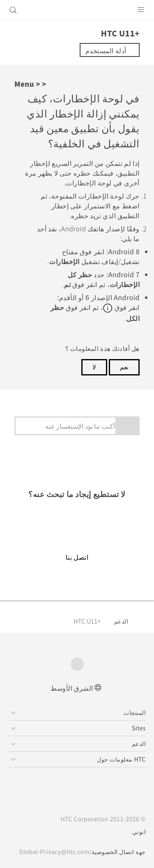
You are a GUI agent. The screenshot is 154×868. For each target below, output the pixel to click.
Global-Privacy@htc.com (52, 851)
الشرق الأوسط (72, 687)
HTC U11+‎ (87, 620)
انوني (139, 831)
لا (94, 366)
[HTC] (77, 10)
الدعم (121, 620)
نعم (124, 366)
